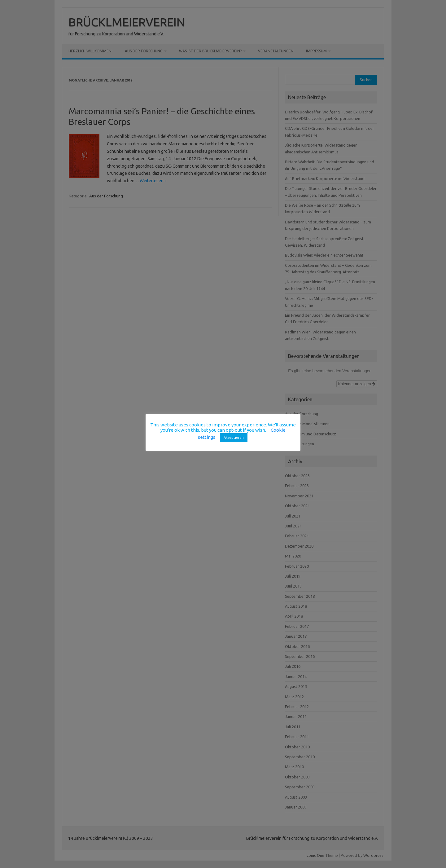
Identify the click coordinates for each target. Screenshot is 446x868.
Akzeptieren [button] (234, 438)
